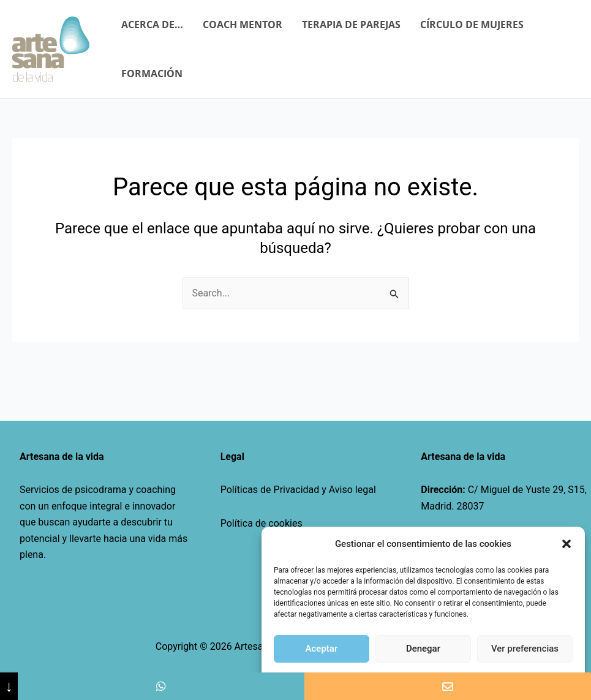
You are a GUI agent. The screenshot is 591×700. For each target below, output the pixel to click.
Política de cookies (262, 523)
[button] (567, 544)
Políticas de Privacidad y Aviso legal (298, 490)
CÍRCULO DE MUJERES (472, 24)
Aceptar (322, 649)
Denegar (423, 649)
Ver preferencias (525, 649)
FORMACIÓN (152, 73)
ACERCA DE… (152, 24)
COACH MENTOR (243, 24)
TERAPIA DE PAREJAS (351, 24)
